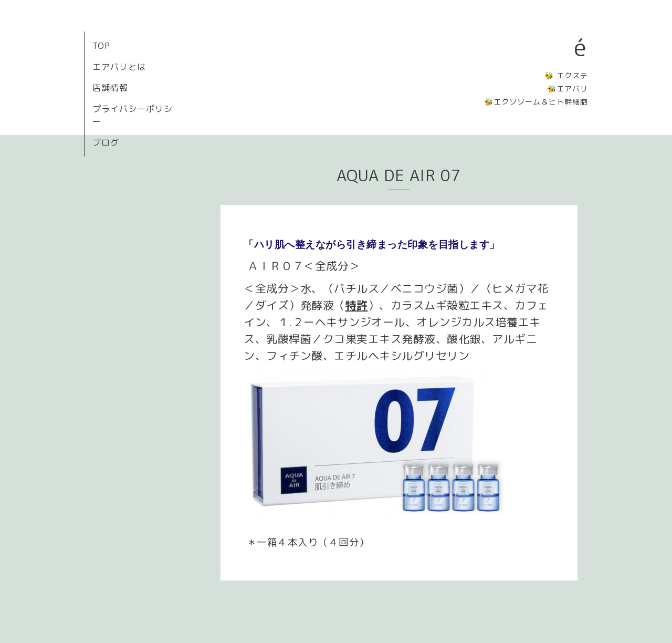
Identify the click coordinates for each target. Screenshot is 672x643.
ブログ (106, 142)
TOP (101, 46)
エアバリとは (119, 67)
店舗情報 (110, 88)
